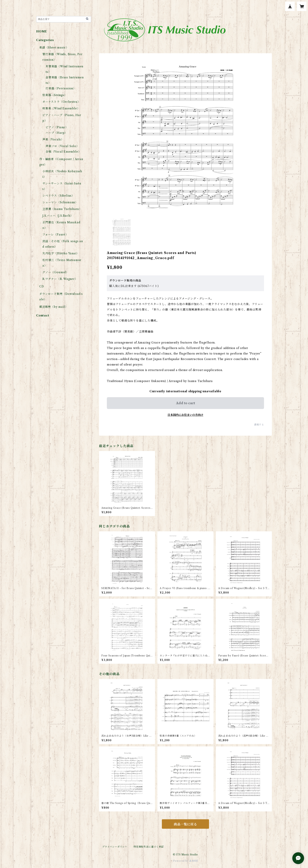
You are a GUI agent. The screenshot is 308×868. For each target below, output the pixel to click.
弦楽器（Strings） (55, 95)
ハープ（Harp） (56, 133)
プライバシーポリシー (115, 847)
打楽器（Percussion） (61, 88)
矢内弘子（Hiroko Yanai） (61, 253)
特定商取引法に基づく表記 (149, 847)
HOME (42, 31)
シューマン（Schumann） (60, 202)
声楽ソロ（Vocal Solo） (62, 146)
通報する (259, 425)
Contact (43, 315)
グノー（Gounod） (56, 272)
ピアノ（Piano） (57, 127)
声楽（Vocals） (53, 139)
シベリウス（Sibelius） (58, 196)
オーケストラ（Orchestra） (61, 102)
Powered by (186, 861)
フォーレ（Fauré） (55, 235)
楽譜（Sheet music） (54, 48)
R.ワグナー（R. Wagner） (60, 279)
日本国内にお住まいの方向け (185, 415)
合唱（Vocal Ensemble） (63, 152)
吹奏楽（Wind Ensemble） (61, 108)
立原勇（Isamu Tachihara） (62, 209)
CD (42, 286)
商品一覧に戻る (185, 824)
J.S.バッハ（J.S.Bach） (58, 216)
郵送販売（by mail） (54, 307)
